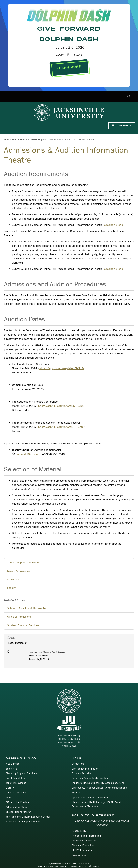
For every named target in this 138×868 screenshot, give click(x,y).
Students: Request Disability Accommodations (98, 783)
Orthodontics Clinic (17, 807)
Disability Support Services (21, 773)
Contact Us (78, 764)
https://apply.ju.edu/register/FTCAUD (62, 368)
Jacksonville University (15, 139)
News (9, 797)
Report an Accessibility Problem (90, 778)
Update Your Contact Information (91, 797)
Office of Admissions (19, 617)
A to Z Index (13, 764)
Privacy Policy (80, 855)
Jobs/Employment (16, 783)
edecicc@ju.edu (114, 225)
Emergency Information (85, 769)
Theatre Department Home (23, 562)
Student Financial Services (23, 625)
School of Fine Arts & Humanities (27, 608)
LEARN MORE (69, 67)
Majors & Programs (19, 571)
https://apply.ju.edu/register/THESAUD (61, 427)
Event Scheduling (16, 778)
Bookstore (11, 769)
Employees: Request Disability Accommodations (99, 788)
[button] (129, 97)
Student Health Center (18, 812)
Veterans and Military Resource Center (28, 817)
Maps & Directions (16, 793)
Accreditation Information (86, 836)
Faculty (11, 588)
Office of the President (18, 802)
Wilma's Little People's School (23, 822)
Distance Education (83, 845)
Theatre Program (38, 139)
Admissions (14, 579)
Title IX (76, 793)
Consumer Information (85, 841)
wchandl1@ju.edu (27, 454)
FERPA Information (83, 850)
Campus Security (81, 773)
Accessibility (79, 831)
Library (10, 788)
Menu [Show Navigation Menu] (122, 126)
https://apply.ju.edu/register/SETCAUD (61, 406)
